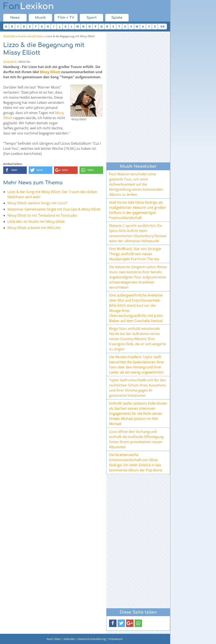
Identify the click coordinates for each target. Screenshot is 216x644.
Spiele (117, 18)
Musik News (36, 36)
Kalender (69, 639)
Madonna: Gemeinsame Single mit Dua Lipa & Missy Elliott (54, 209)
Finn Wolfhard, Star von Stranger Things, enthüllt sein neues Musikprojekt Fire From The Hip (135, 254)
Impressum (116, 639)
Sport (92, 18)
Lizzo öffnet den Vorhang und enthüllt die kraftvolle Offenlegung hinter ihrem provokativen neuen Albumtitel (136, 439)
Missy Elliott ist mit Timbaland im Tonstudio (42, 215)
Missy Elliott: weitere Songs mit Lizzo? (37, 203)
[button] (15, 170)
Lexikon (28, 6)
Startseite (9, 36)
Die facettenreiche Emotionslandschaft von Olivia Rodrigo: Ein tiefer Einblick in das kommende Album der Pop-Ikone (136, 462)
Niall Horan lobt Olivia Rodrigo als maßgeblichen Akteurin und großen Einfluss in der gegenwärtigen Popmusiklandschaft (138, 210)
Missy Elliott (50, 72)
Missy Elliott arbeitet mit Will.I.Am (34, 228)
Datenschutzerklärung (92, 639)
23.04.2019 (10, 62)
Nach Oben (54, 639)
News (15, 18)
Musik (40, 18)
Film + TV (66, 18)
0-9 (162, 26)
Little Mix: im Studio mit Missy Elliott (36, 222)
